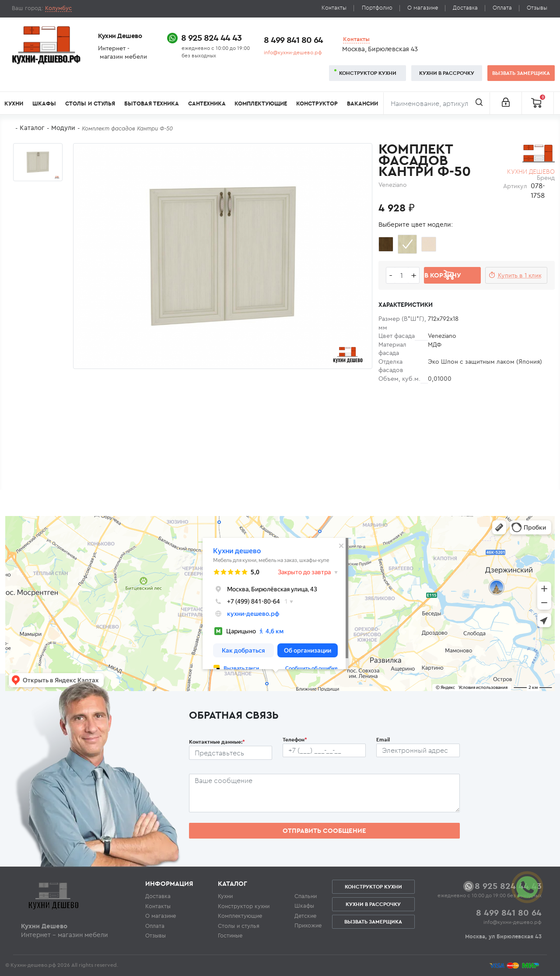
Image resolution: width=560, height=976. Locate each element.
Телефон (295, 739)
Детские (305, 916)
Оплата (502, 8)
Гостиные (230, 935)
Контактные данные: (217, 742)
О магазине (423, 8)
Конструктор (317, 104)
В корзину (443, 275)
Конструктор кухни (368, 73)
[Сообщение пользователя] (324, 793)
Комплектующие (261, 104)
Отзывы (537, 8)
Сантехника (207, 104)
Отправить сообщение (324, 830)
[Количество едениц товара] (402, 276)
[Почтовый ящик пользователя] (418, 751)
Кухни (14, 104)
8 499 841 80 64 (293, 40)
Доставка (465, 8)
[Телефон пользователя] (324, 751)
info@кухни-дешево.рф (293, 52)
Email (383, 739)
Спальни (306, 896)
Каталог (32, 128)
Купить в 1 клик (520, 275)
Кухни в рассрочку (447, 73)
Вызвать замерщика (521, 73)
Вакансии (362, 104)
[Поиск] (437, 103)
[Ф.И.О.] (231, 753)
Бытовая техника (152, 104)
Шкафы (44, 104)
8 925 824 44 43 (211, 37)
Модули (63, 128)
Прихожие (308, 925)
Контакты (334, 8)
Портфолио (377, 8)
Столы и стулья (90, 104)
